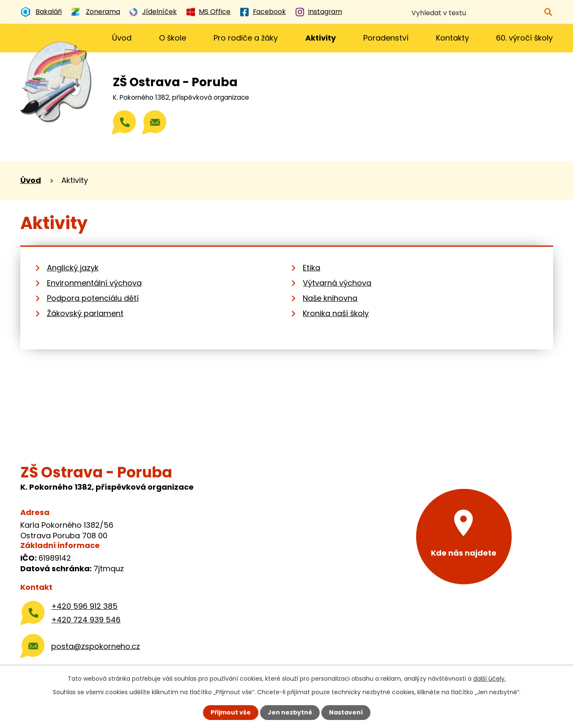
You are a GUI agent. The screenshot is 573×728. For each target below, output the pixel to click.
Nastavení (346, 712)
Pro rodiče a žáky (246, 38)
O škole (173, 38)
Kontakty (452, 38)
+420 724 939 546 (86, 620)
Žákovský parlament (85, 313)
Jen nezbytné (290, 712)
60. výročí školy (524, 38)
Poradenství (386, 38)
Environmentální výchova (94, 283)
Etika (311, 268)
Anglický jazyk (73, 268)
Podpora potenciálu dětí (93, 298)
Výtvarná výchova (337, 283)
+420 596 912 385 (84, 606)
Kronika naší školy (336, 313)
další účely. (489, 679)
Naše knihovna (330, 298)
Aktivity (321, 38)
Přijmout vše (231, 712)
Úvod (122, 38)
